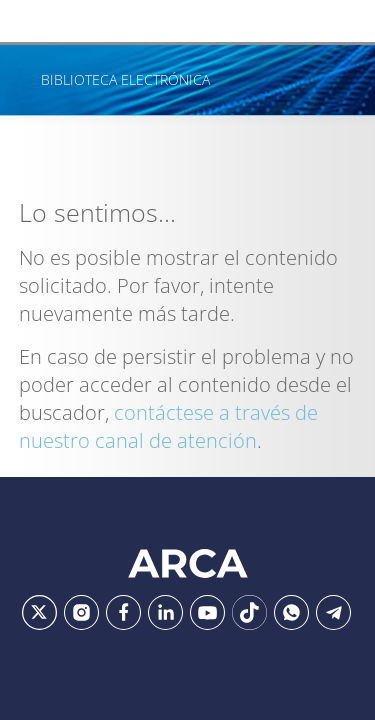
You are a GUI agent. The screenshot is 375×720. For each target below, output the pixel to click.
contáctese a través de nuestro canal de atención (168, 426)
